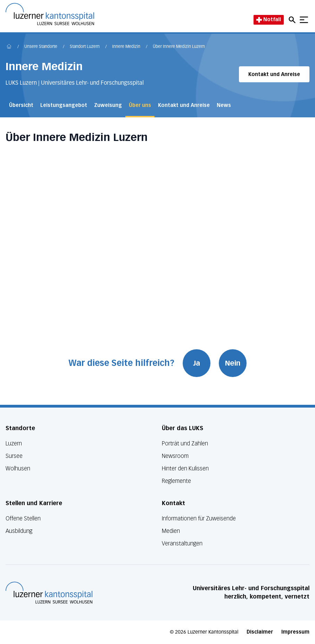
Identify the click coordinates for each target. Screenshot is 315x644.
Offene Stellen (23, 518)
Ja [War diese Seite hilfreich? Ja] (197, 363)
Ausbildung (19, 531)
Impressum (295, 632)
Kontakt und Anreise (274, 74)
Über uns (140, 105)
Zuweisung (108, 105)
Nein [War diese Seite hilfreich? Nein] (233, 363)
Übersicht (21, 105)
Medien (171, 531)
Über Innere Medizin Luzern (179, 47)
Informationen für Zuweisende (199, 518)
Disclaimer (260, 632)
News (224, 105)
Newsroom (175, 456)
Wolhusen (18, 469)
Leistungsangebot (64, 105)
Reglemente (176, 481)
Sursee (14, 456)
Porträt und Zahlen (185, 444)
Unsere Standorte (41, 47)
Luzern (14, 444)
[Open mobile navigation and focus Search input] (293, 20)
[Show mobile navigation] (304, 20)
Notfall (269, 20)
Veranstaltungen (182, 543)
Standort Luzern (85, 47)
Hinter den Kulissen (185, 469)
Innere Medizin (126, 47)
